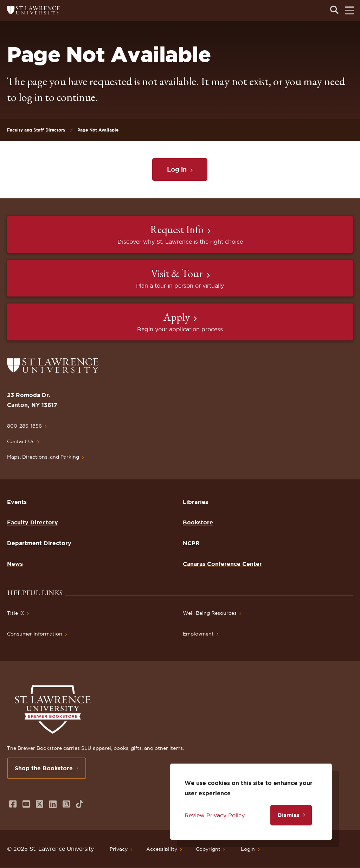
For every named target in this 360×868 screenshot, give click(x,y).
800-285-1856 (24, 426)
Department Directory (39, 543)
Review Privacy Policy (215, 815)
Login (248, 849)
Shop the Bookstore (44, 768)
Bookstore (198, 522)
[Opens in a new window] (13, 804)
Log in (177, 169)
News (15, 564)
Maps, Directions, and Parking (43, 457)
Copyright (208, 849)
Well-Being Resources (210, 613)
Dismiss (288, 815)
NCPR (191, 543)
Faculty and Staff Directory (36, 130)
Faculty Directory (33, 522)
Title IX (16, 613)
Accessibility (162, 849)
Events (17, 502)
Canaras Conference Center (222, 564)
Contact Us (21, 441)
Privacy (119, 849)
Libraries (195, 502)
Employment (198, 634)
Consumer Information (35, 634)
